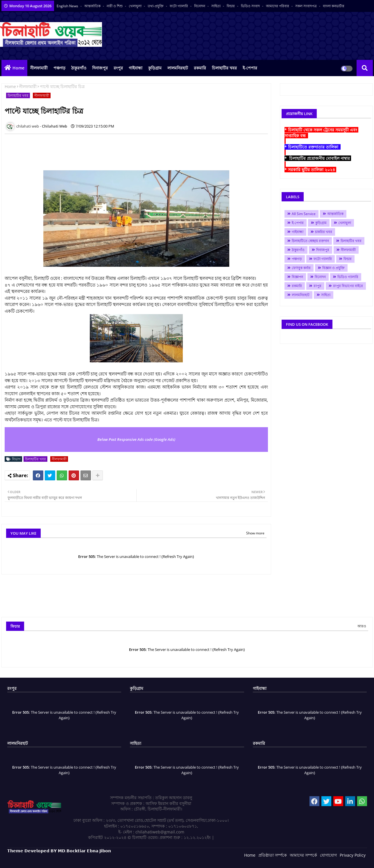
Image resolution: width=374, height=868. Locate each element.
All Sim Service (304, 214)
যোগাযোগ (328, 855)
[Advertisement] (110, 151)
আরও (362, 626)
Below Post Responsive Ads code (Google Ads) (136, 439)
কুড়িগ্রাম (155, 68)
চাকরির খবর (324, 232)
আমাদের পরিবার (278, 6)
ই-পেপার (250, 68)
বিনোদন (200, 6)
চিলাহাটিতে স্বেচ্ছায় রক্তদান (310, 241)
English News (68, 6)
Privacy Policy (353, 855)
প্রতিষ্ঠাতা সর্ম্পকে (273, 855)
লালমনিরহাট (178, 68)
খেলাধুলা (136, 6)
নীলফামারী (39, 68)
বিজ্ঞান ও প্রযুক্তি (333, 268)
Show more (255, 533)
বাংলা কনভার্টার (334, 6)
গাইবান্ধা (136, 68)
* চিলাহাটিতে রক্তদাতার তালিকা (313, 147)
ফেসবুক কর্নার (301, 268)
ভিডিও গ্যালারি (348, 277)
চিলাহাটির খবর (224, 68)
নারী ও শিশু (115, 6)
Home (18, 68)
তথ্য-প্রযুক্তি (156, 6)
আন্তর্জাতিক (93, 6)
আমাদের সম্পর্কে (303, 855)
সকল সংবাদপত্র (306, 6)
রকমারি (200, 68)
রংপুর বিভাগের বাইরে (348, 286)
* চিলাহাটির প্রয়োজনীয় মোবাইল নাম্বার (318, 158)
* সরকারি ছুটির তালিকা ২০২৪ (310, 170)
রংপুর (118, 68)
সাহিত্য (216, 6)
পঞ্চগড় (59, 68)
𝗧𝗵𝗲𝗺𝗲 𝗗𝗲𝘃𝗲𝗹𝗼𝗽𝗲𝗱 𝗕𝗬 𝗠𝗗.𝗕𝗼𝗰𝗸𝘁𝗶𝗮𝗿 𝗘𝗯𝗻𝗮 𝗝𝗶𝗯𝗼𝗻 (59, 851)
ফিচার (231, 6)
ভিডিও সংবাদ (251, 6)
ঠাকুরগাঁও (79, 68)
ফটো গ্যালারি (179, 6)
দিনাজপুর (100, 68)
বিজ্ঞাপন (297, 277)
